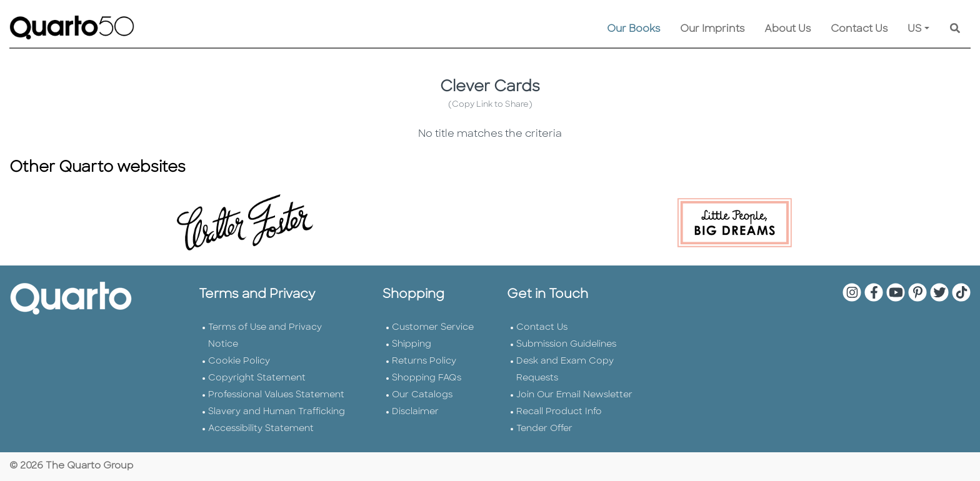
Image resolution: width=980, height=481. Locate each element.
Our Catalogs (422, 395)
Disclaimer (415, 412)
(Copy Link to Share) (490, 105)
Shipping (412, 345)
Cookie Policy (239, 361)
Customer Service (433, 328)
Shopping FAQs (427, 378)
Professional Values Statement (276, 395)
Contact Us (859, 29)
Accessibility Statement (261, 429)
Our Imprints (712, 29)
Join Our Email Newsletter (574, 395)
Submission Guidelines (566, 345)
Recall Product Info (559, 412)
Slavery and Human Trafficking (277, 412)
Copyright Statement (257, 378)
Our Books (633, 29)
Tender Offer (544, 429)
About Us (787, 29)
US (915, 29)
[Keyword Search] (955, 29)
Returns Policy (424, 361)
